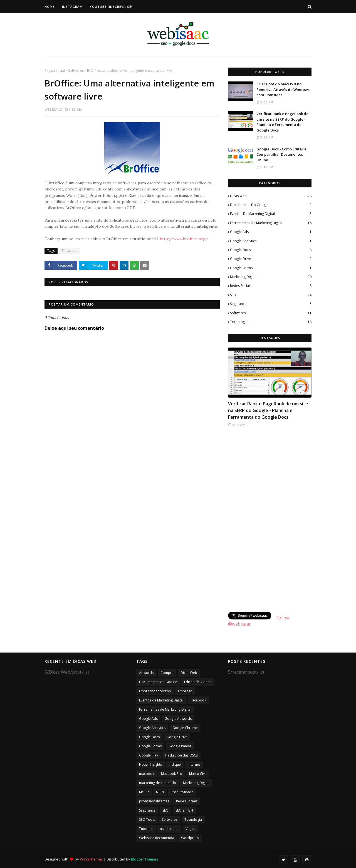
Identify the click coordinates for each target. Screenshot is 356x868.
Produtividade (182, 792)
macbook (147, 774)
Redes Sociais (271, 286)
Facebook (198, 700)
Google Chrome (185, 728)
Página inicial (55, 70)
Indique (175, 764)
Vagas (190, 829)
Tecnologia (271, 322)
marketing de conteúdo (158, 783)
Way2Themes (91, 859)
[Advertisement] (270, 520)
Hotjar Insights (150, 764)
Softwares (76, 70)
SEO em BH (184, 810)
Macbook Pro (172, 774)
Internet (194, 764)
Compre (167, 673)
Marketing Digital (271, 277)
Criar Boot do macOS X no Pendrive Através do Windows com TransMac (283, 89)
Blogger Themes (145, 859)
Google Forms (271, 268)
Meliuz (144, 792)
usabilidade (169, 829)
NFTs (160, 792)
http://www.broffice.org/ (184, 239)
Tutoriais (146, 829)
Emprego (185, 691)
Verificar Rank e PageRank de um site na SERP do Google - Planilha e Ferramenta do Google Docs (282, 122)
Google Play (149, 755)
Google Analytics (271, 241)
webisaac (53, 109)
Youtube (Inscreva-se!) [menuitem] (112, 7)
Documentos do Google (271, 205)
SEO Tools (147, 819)
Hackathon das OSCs (181, 755)
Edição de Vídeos (198, 682)
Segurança (271, 304)
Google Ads (271, 232)
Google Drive (271, 259)
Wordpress (190, 838)
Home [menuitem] (50, 7)
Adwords (146, 673)
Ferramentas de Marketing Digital (271, 223)
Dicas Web (271, 196)
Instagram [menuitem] (72, 7)
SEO (271, 295)
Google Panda (180, 746)
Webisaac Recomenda (157, 838)
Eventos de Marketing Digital (271, 214)
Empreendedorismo (155, 691)
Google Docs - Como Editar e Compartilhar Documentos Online (281, 154)
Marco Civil (198, 774)
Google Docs (271, 250)
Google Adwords (178, 719)
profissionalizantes (154, 801)
